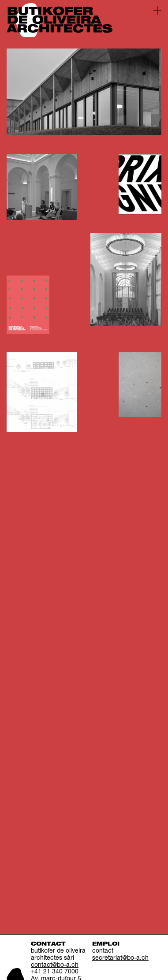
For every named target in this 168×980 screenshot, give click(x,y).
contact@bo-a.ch (55, 965)
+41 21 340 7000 (55, 972)
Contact (48, 944)
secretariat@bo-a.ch (120, 958)
